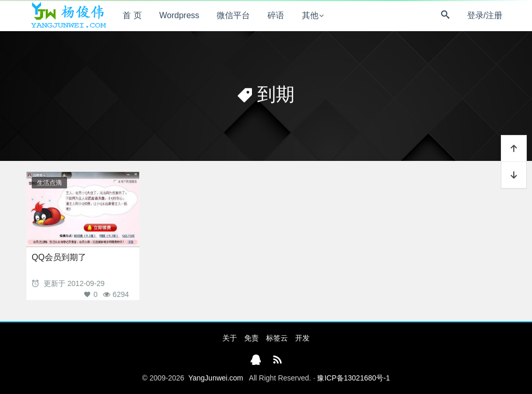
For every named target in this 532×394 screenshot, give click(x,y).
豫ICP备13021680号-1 (353, 378)
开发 (302, 338)
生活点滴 (49, 183)
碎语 (276, 15)
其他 (310, 15)
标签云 (277, 338)
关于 (230, 338)
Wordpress (179, 15)
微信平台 (233, 15)
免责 (251, 338)
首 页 (132, 15)
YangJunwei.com (216, 378)
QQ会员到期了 (59, 257)
